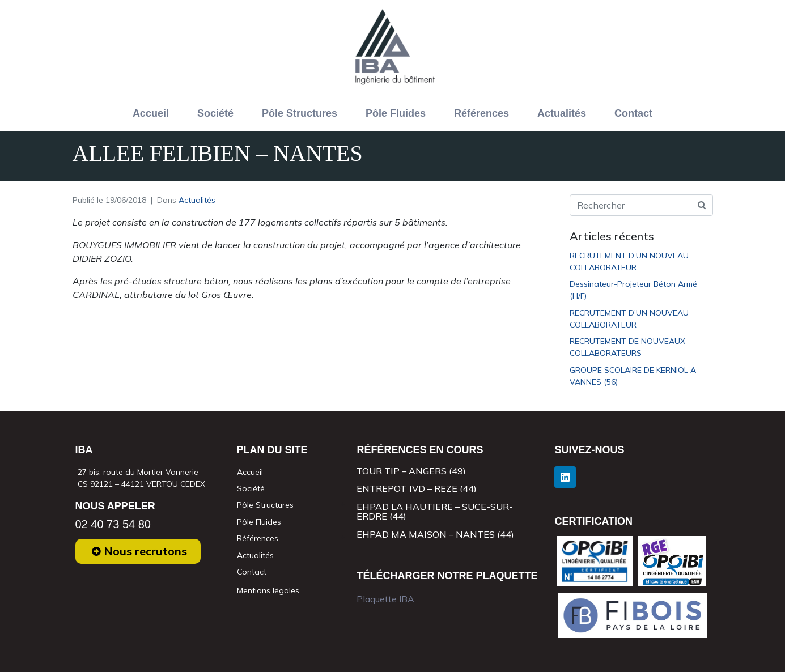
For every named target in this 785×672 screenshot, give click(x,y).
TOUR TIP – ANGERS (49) (411, 471)
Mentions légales (268, 590)
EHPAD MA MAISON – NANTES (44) (435, 534)
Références (481, 113)
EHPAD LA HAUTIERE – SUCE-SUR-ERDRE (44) (435, 512)
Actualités (562, 113)
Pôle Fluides (396, 113)
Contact (633, 113)
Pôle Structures (300, 113)
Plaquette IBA (385, 599)
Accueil (151, 113)
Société (215, 113)
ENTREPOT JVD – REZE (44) (417, 488)
